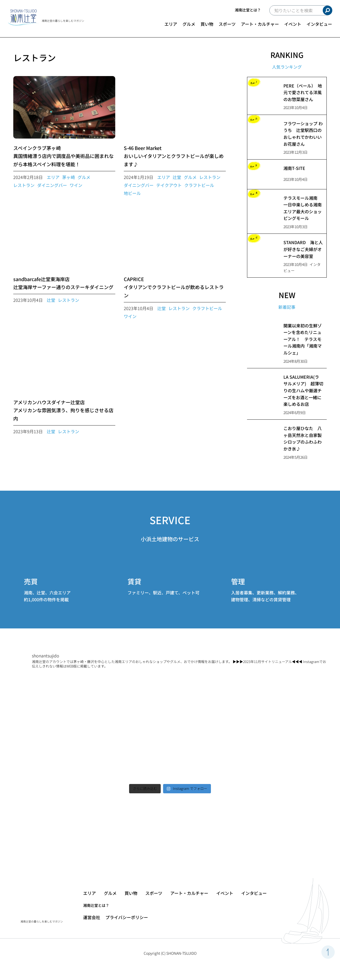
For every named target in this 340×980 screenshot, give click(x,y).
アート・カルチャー (260, 24)
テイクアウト (169, 185)
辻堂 (177, 177)
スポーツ (227, 24)
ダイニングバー (52, 185)
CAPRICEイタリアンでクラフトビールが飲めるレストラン (174, 287)
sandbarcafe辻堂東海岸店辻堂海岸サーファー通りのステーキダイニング (63, 283)
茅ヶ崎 (69, 177)
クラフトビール (199, 185)
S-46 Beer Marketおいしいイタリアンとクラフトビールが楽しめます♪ (174, 156)
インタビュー (319, 24)
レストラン (24, 185)
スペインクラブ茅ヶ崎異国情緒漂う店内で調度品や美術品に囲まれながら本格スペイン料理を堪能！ (63, 156)
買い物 (207, 24)
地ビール (132, 193)
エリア (171, 24)
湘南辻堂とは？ (248, 10)
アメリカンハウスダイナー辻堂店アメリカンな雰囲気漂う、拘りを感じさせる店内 (63, 410)
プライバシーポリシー (127, 917)
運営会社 (92, 917)
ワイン (76, 185)
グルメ (189, 24)
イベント (293, 24)
